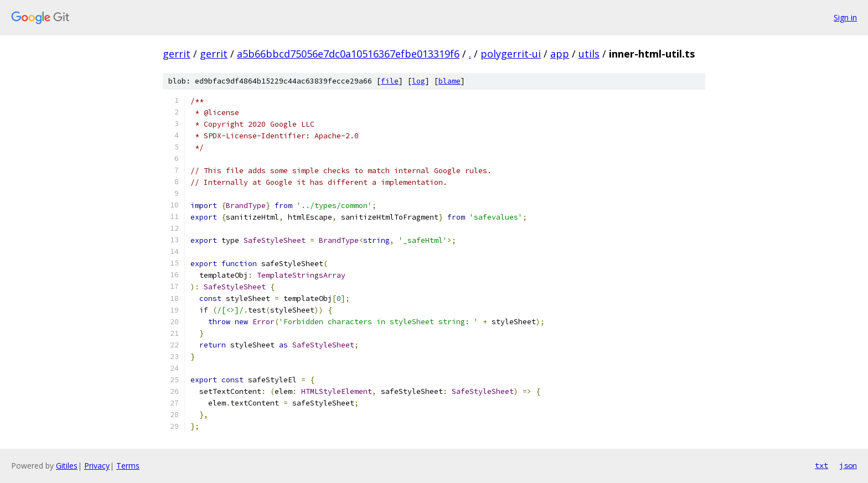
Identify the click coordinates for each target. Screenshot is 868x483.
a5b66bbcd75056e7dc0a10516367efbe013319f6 (348, 54)
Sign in (845, 17)
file (390, 81)
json (848, 465)
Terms (128, 466)
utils (589, 54)
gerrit (177, 54)
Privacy (97, 466)
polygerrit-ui (511, 54)
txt (821, 465)
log (418, 81)
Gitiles (67, 466)
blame (449, 81)
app (560, 54)
